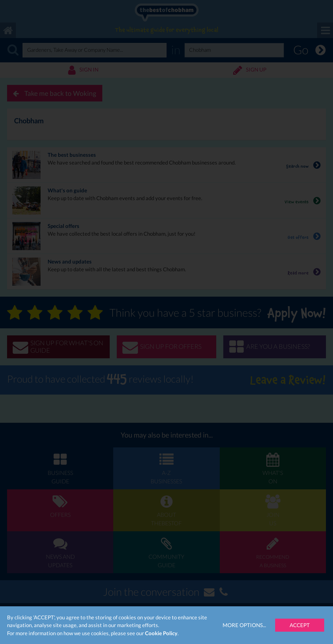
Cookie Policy (161, 633)
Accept (300, 625)
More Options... (244, 625)
